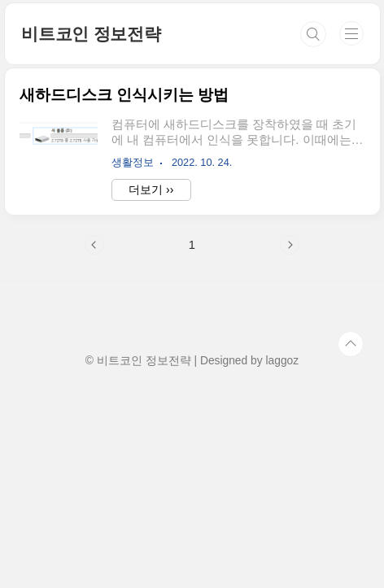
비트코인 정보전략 (91, 34)
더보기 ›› (151, 189)
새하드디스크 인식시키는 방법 (124, 95)
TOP (351, 344)
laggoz (282, 360)
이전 (94, 245)
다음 (290, 245)
